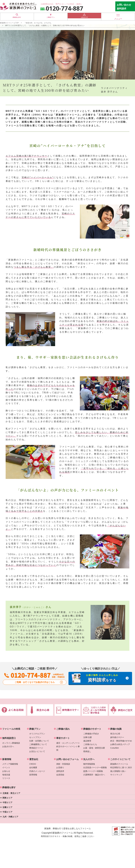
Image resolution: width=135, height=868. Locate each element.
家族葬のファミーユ (119, 764)
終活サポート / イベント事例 (68, 748)
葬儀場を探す (17, 16)
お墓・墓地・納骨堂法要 (94, 748)
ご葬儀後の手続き (91, 734)
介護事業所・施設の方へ (94, 775)
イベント (6, 767)
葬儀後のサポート (92, 729)
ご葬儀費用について (38, 744)
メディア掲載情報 (10, 764)
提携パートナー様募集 (93, 771)
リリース (6, 778)
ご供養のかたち (90, 744)
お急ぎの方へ (8, 746)
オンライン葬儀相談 (11, 743)
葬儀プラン (35, 729)
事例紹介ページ (36, 748)
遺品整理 (87, 741)
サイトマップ (116, 775)
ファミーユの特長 (11, 729)
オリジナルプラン (37, 734)
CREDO (33, 764)
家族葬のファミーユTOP (9, 23)
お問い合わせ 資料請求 (124, 7)
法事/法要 (88, 737)
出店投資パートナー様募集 (95, 767)
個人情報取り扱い (118, 771)
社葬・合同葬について (39, 741)
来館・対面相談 (63, 764)
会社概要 (33, 767)
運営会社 (34, 759)
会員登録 (60, 775)
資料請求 (60, 771)
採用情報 (33, 775)
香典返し (87, 751)
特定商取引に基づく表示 (121, 767)
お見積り (60, 767)
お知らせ (6, 771)
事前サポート (63, 738)
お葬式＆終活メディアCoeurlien (120, 746)
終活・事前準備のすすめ (121, 741)
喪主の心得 (115, 734)
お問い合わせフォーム (67, 759)
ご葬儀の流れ (63, 729)
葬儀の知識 (116, 729)
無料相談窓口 (9, 738)
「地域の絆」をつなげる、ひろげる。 (38, 23)
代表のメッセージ (37, 771)
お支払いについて (37, 751)
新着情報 (7, 759)
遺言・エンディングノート (68, 743)
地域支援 (6, 775)
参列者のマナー (117, 737)
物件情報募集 (89, 764)
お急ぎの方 (84, 16)
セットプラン (35, 737)
